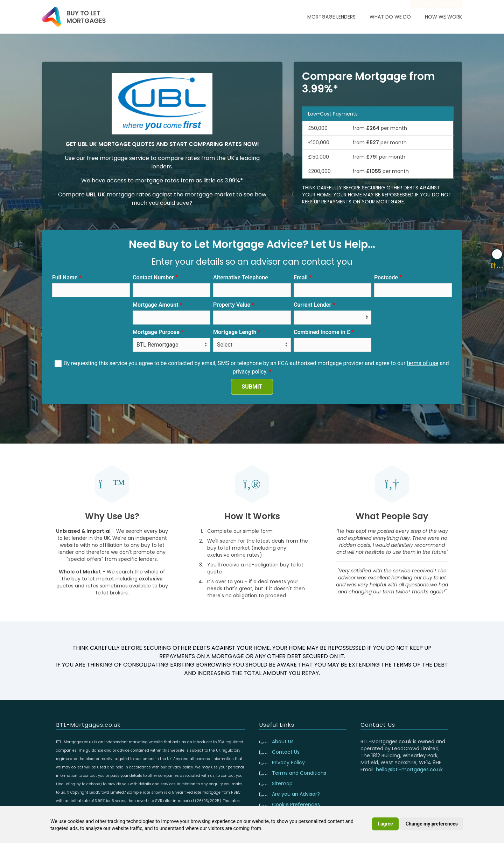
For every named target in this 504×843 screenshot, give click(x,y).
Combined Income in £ (322, 332)
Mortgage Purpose (156, 332)
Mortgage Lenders (331, 17)
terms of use (422, 363)
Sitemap (282, 783)
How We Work (443, 17)
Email (301, 277)
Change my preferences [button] (432, 824)
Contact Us (286, 752)
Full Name (65, 277)
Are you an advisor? (436, 4)
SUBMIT (252, 387)
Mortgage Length (235, 332)
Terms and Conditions (299, 773)
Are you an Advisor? (296, 794)
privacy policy (250, 372)
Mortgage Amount (156, 305)
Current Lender (312, 305)
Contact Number (153, 277)
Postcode (386, 277)
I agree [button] (385, 824)
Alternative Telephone (241, 277)
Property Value (232, 305)
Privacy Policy (288, 762)
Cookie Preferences (296, 804)
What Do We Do (390, 17)
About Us (283, 741)
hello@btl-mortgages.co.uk (409, 769)
